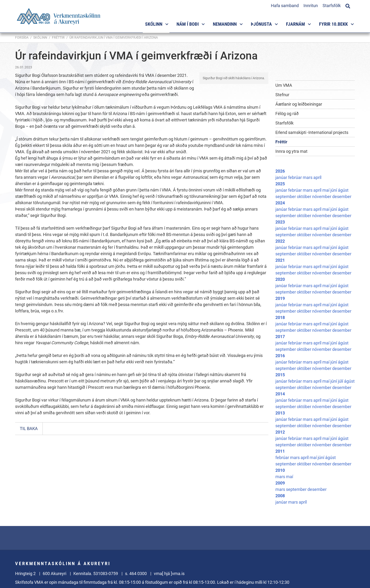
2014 (280, 394)
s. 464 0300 (136, 574)
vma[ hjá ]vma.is (169, 574)
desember (342, 197)
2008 (280, 496)
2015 (280, 375)
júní (334, 190)
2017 (280, 337)
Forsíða (22, 37)
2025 (280, 184)
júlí (341, 381)
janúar (282, 177)
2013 (280, 413)
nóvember (322, 197)
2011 (280, 451)
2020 (280, 279)
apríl (317, 177)
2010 (280, 470)
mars (308, 177)
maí (326, 190)
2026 (280, 171)
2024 (280, 203)
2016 (280, 356)
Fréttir (58, 37)
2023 (280, 222)
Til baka (29, 429)
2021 (280, 260)
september (286, 197)
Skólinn (40, 37)
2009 (280, 483)
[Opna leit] (348, 5)
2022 (280, 241)
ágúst (343, 190)
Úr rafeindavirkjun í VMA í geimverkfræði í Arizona (114, 37)
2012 (280, 432)
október (305, 197)
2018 (280, 317)
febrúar (295, 177)
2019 (280, 298)
